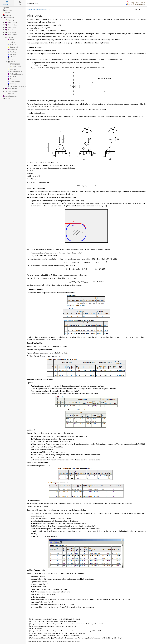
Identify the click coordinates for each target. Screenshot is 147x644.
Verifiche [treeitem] (9, 37)
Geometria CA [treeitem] (13, 47)
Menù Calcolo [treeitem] (11, 32)
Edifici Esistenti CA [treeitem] (15, 72)
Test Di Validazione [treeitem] (10, 96)
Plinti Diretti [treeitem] (15, 64)
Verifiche (40, 10)
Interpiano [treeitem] (12, 57)
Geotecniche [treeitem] (13, 79)
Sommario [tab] (7, 3)
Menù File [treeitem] (9, 20)
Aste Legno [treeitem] (12, 52)
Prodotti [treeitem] (6, 13)
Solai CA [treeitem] (12, 69)
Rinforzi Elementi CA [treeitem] (15, 74)
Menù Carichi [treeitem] (11, 27)
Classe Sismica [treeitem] (14, 81)
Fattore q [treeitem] (12, 84)
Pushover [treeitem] (12, 76)
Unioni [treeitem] (11, 59)
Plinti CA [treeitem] (12, 62)
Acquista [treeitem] (7, 15)
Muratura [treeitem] (12, 54)
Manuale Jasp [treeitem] (8, 18)
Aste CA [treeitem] (11, 40)
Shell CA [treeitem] (12, 45)
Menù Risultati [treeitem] (11, 89)
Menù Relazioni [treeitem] (11, 91)
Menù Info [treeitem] (9, 94)
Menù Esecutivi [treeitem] (11, 35)
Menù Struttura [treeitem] (11, 25)
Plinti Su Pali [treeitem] (15, 67)
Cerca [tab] (20, 3)
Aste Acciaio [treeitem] (13, 49)
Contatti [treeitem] (6, 99)
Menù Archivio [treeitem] (11, 22)
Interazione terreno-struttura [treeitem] (18, 86)
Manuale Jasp (31, 10)
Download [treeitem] (7, 10)
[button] (136, 10)
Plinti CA (47, 10)
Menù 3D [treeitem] (9, 30)
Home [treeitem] (6, 8)
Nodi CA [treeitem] (11, 42)
